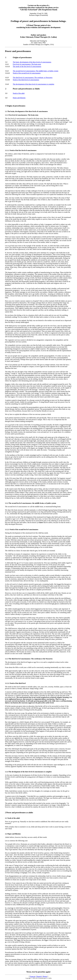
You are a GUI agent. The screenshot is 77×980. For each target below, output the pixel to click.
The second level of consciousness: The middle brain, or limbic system (36, 71)
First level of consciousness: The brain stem (27, 64)
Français (33, 976)
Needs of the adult (19, 93)
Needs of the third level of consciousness (26, 80)
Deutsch (39, 976)
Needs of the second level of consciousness (27, 73)
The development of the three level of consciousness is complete (34, 84)
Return (45, 976)
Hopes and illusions (19, 98)
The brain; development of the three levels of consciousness (32, 62)
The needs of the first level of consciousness (27, 66)
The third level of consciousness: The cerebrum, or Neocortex (33, 78)
